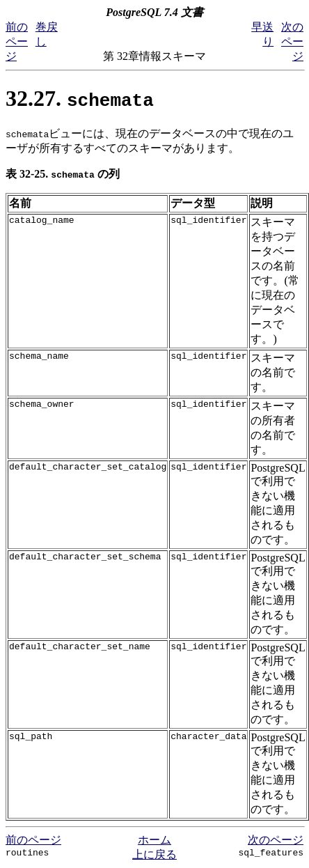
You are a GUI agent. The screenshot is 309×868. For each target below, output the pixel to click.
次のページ (292, 41)
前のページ (17, 41)
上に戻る (154, 854)
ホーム (154, 840)
